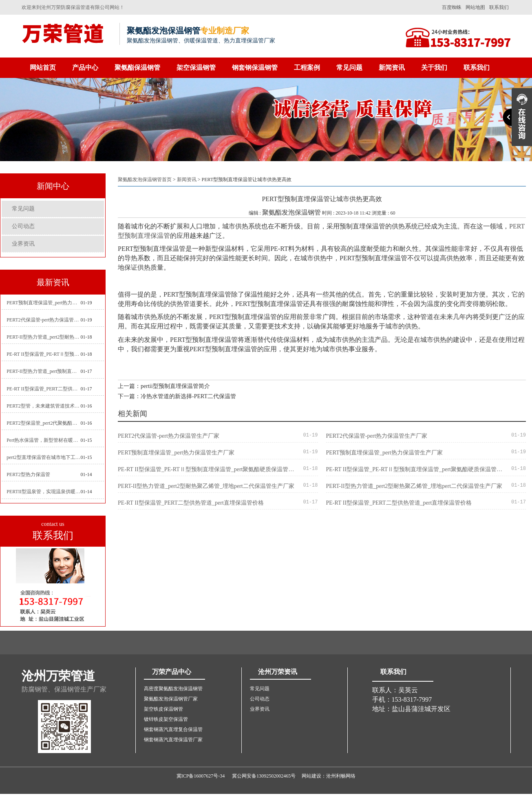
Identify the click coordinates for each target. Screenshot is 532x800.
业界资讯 (23, 244)
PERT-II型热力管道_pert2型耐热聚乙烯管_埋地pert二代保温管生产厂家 (43, 337)
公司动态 (23, 226)
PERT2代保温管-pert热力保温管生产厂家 (43, 320)
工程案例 (307, 68)
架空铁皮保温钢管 (163, 709)
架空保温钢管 (196, 68)
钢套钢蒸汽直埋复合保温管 (173, 729)
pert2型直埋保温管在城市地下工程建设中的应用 (43, 457)
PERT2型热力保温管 (28, 474)
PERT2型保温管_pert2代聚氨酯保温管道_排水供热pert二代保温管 (43, 423)
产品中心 (85, 68)
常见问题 (349, 68)
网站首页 (43, 68)
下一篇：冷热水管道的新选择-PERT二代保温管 (177, 396)
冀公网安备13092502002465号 (264, 776)
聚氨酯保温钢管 (137, 68)
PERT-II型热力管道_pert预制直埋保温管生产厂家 (43, 371)
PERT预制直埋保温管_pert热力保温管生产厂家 (43, 303)
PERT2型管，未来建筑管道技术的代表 (43, 406)
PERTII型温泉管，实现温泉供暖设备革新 (43, 492)
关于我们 (434, 68)
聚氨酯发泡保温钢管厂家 (171, 699)
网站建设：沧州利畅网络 (329, 776)
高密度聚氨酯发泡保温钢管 (173, 689)
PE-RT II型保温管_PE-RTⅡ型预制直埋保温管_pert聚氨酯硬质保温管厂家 (43, 354)
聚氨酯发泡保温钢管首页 (145, 180)
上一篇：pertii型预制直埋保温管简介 (164, 386)
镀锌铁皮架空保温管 (166, 719)
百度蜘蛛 (452, 7)
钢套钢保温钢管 (255, 68)
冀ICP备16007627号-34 (201, 776)
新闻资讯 (392, 68)
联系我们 (499, 7)
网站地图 (475, 7)
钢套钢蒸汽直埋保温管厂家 (173, 740)
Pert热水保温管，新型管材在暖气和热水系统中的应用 (43, 440)
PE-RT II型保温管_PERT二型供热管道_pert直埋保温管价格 (43, 389)
